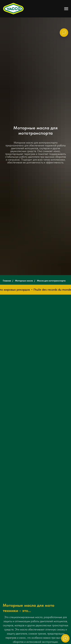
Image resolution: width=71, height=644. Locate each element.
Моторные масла (24, 281)
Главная (7, 281)
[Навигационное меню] (66, 9)
